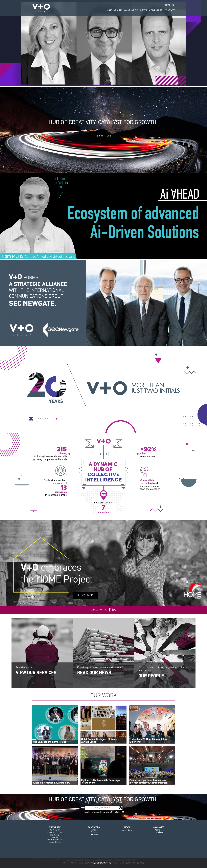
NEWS (144, 11)
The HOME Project (55, 840)
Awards (55, 837)
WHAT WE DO (131, 11)
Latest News (127, 830)
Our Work (94, 835)
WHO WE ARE (114, 11)
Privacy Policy (116, 812)
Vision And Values (55, 832)
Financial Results (55, 842)
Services (94, 830)
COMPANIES (156, 11)
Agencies (159, 830)
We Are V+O (55, 830)
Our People (55, 835)
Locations (159, 832)
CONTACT (170, 11)
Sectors (94, 832)
